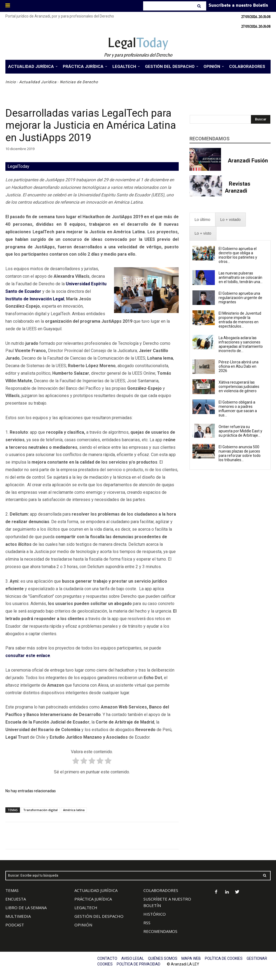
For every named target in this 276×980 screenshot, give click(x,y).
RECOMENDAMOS (160, 931)
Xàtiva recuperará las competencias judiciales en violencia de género (239, 387)
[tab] (202, 220)
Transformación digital (40, 810)
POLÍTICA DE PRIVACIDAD (139, 964)
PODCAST (15, 925)
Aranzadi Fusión (248, 161)
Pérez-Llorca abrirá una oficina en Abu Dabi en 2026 (239, 366)
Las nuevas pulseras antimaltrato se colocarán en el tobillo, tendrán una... (241, 277)
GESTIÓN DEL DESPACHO (99, 916)
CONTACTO (107, 958)
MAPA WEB (191, 958)
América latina (74, 810)
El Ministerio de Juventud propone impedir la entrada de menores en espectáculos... (240, 320)
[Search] (200, 6)
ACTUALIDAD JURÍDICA (96, 890)
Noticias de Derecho (79, 82)
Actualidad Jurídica (38, 82)
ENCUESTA (16, 899)
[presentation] (202, 220)
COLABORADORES (161, 890)
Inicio (11, 82)
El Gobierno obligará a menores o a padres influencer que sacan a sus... (238, 409)
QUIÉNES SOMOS (163, 958)
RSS (147, 923)
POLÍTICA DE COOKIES (224, 958)
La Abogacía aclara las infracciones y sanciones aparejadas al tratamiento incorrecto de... (241, 344)
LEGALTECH (86, 908)
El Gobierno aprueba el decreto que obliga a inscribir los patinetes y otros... (238, 255)
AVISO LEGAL (133, 958)
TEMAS (12, 890)
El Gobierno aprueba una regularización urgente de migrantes (240, 298)
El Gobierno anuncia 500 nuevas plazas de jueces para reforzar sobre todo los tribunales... (240, 453)
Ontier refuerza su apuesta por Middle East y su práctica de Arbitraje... (240, 431)
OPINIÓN (83, 925)
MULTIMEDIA (18, 916)
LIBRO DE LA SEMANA (26, 908)
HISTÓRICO (155, 914)
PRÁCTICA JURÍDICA (93, 899)
